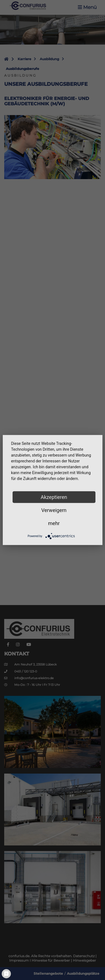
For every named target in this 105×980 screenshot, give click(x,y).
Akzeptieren (54, 497)
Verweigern (54, 510)
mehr (54, 523)
